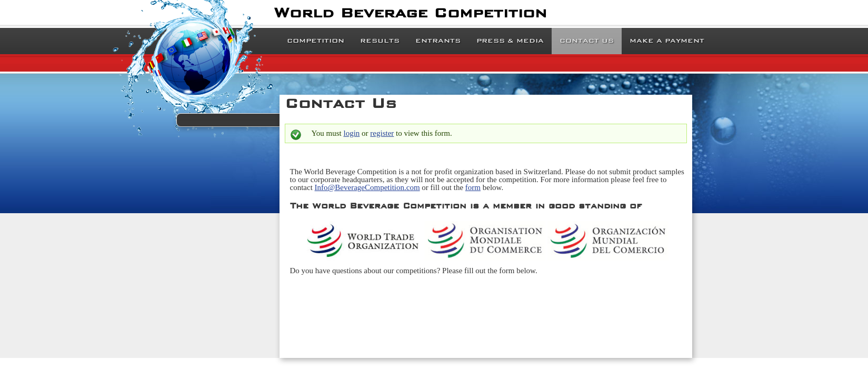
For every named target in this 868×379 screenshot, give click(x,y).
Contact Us (587, 41)
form (473, 187)
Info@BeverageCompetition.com (367, 187)
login (352, 133)
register (382, 133)
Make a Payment (667, 41)
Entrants (438, 41)
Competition (316, 41)
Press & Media (510, 41)
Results (380, 41)
